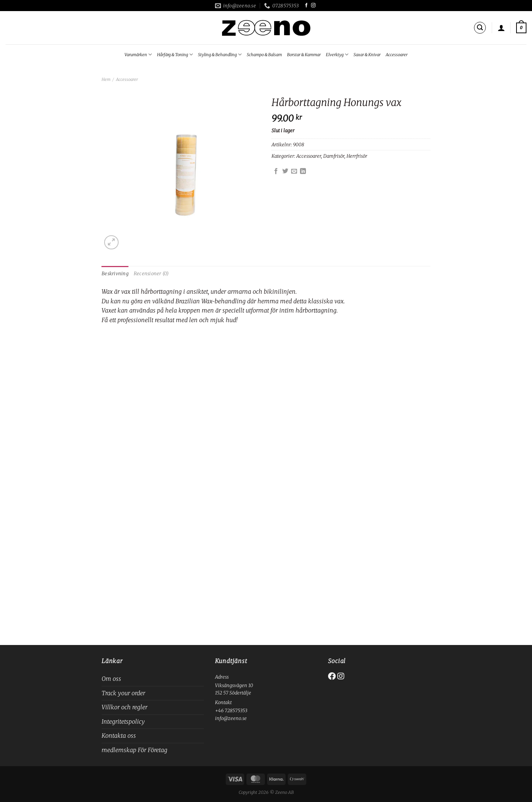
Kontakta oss (119, 736)
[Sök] (480, 28)
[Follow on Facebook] (306, 6)
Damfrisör (334, 156)
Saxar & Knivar (367, 55)
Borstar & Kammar (304, 55)
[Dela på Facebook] (276, 171)
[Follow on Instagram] (313, 6)
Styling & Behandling (220, 54)
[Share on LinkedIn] (303, 171)
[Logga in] (501, 28)
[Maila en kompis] (294, 171)
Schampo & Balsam (264, 55)
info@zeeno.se (231, 718)
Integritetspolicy (123, 721)
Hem (106, 79)
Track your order (123, 693)
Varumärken (138, 54)
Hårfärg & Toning (175, 54)
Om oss (111, 679)
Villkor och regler (125, 707)
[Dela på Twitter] (285, 171)
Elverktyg (337, 54)
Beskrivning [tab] (115, 273)
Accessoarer (397, 55)
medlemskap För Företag (134, 750)
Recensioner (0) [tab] (151, 273)
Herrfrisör (357, 156)
